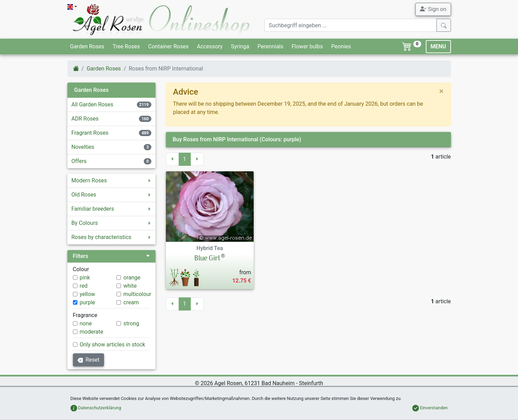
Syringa (240, 46)
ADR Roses (85, 119)
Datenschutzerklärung (96, 408)
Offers (79, 161)
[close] (441, 91)
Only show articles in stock (113, 345)
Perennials (270, 46)
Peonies (341, 46)
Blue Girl (207, 259)
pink (85, 278)
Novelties (83, 147)
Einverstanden (430, 408)
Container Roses (168, 46)
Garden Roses (87, 46)
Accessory (210, 46)
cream (131, 302)
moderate (92, 332)
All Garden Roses (92, 104)
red (84, 286)
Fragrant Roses (90, 133)
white (130, 286)
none (86, 323)
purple (88, 302)
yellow (88, 294)
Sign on (433, 9)
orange (132, 278)
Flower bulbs (307, 46)
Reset (88, 360)
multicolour (137, 294)
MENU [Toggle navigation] (438, 46)
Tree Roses (126, 46)
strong (131, 323)
